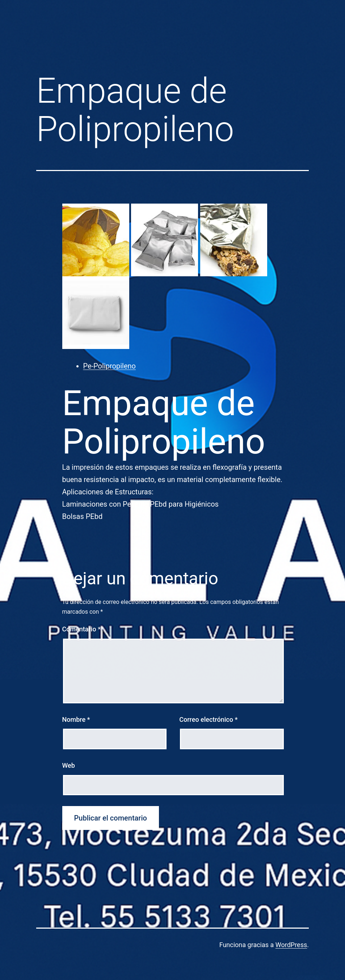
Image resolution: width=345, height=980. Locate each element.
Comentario (82, 629)
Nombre (76, 719)
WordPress (291, 945)
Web (69, 765)
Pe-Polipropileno (110, 366)
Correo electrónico (208, 719)
